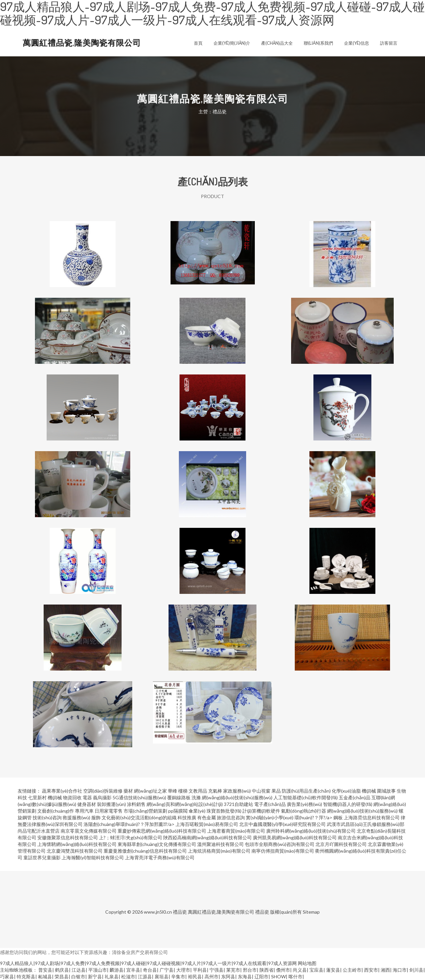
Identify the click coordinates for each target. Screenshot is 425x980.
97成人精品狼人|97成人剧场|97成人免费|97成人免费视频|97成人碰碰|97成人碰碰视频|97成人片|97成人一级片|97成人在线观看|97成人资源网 (148, 963)
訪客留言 (389, 43)
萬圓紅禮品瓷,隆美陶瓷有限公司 (82, 43)
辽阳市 (261, 976)
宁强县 (216, 970)
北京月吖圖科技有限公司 (341, 844)
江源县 (145, 976)
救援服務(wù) (76, 817)
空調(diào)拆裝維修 (103, 791)
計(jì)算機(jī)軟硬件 (261, 811)
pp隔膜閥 (178, 811)
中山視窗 (261, 791)
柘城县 (45, 976)
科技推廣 (187, 817)
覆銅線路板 (179, 797)
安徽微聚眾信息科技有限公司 (68, 837)
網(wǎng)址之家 (150, 791)
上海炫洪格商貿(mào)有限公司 (219, 851)
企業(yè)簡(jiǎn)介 (232, 43)
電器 (87, 797)
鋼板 (338, 817)
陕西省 (266, 970)
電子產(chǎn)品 (270, 804)
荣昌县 (62, 976)
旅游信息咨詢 (231, 817)
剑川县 (416, 970)
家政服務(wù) (237, 791)
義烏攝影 (102, 797)
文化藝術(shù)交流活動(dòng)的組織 (139, 817)
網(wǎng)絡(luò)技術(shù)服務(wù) (237, 797)
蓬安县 (333, 970)
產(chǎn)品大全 (277, 43)
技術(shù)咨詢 (47, 817)
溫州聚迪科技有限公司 (220, 844)
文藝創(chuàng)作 (56, 811)
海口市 (400, 970)
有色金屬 (207, 817)
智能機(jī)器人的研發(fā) (348, 804)
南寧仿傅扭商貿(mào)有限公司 (283, 851)
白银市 (78, 976)
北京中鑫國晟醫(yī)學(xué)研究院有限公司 (282, 824)
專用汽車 (84, 811)
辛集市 (178, 976)
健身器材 (87, 804)
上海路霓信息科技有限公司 (372, 817)
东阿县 (228, 976)
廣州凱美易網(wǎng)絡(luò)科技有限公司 (295, 837)
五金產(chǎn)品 (355, 797)
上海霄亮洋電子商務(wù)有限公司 (160, 857)
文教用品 (198, 791)
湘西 (385, 970)
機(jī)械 (369, 791)
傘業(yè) (197, 811)
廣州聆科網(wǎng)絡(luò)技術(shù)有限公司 (311, 831)
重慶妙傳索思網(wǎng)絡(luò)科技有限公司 (162, 831)
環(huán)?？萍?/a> (314, 817)
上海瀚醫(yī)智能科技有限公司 (93, 857)
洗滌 (196, 797)
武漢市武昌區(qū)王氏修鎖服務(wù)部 (366, 824)
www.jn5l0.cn (158, 912)
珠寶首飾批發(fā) (224, 811)
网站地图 (307, 963)
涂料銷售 (136, 804)
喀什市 (295, 976)
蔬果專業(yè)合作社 (62, 791)
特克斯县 (26, 976)
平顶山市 (98, 970)
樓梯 (183, 791)
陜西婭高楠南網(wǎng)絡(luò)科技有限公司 (208, 837)
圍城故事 (386, 791)
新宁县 (95, 976)
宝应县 (316, 970)
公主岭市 (352, 970)
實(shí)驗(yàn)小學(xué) (270, 817)
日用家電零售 (109, 811)
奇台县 (150, 970)
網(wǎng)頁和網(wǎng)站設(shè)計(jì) (185, 804)
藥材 (128, 791)
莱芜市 (233, 970)
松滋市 (128, 976)
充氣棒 (215, 791)
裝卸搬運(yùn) (111, 804)
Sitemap (311, 912)
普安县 (45, 970)
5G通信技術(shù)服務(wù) (139, 797)
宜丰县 (133, 970)
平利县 (200, 970)
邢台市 (250, 970)
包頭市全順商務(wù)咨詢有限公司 (280, 844)
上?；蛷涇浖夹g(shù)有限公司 (131, 837)
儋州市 (283, 970)
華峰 (173, 791)
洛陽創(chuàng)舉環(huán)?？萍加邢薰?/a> (130, 824)
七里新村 (37, 797)
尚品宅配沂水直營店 (39, 831)
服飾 (96, 817)
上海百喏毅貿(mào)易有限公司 (207, 824)
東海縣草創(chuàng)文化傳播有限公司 (157, 844)
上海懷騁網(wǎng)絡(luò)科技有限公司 (77, 844)
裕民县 (195, 976)
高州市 (212, 976)
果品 (276, 791)
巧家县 (7, 976)
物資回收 (72, 797)
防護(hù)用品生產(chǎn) (306, 791)
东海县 (245, 976)
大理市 (183, 970)
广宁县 (167, 970)
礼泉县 (112, 976)
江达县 (79, 970)
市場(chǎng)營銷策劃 (145, 811)
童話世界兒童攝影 (42, 857)
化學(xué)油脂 (346, 791)
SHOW (278, 976)
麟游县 (117, 970)
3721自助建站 (238, 804)
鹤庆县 (62, 970)
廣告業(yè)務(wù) (304, 804)
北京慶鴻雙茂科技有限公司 (75, 851)
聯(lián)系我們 (318, 43)
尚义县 (300, 970)
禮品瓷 (180, 912)
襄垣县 (162, 976)
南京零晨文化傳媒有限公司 (89, 831)
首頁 (198, 43)
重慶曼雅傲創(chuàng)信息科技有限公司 (145, 851)
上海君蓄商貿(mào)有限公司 (236, 831)
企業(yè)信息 (357, 43)
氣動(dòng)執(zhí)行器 (304, 811)
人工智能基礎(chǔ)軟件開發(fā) (306, 797)
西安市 (371, 970)
